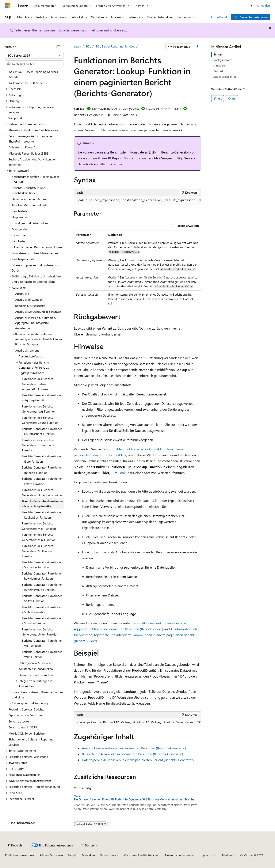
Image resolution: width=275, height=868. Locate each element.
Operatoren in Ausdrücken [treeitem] (36, 675)
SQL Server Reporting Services (115, 46)
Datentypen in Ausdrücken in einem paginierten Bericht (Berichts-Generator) (138, 760)
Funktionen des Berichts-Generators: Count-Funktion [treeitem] (40, 420)
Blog (71, 855)
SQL (88, 46)
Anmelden (263, 5)
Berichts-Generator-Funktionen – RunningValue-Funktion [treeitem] (42, 587)
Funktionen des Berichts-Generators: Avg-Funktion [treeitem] (39, 409)
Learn (77, 46)
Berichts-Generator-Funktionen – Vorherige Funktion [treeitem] (42, 565)
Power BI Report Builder (116, 158)
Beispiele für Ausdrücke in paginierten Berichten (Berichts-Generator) (132, 754)
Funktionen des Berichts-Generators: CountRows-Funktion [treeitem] (38, 445)
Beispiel (218, 71)
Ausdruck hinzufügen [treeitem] (29, 300)
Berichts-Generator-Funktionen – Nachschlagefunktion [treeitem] (42, 504)
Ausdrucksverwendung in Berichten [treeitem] (38, 312)
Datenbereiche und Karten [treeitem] (29, 199)
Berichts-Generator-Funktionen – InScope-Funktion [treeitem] (42, 470)
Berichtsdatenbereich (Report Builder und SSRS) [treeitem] (35, 179)
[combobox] (34, 56)
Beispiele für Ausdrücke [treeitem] (30, 306)
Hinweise (219, 65)
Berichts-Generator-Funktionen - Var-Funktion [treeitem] (42, 643)
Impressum (207, 855)
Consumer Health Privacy (140, 855)
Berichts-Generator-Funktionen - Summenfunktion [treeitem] (42, 621)
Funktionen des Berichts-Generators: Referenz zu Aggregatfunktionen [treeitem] (38, 384)
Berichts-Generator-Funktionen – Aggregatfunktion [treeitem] (42, 398)
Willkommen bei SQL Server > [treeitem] (28, 83)
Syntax (218, 54)
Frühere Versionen (51, 855)
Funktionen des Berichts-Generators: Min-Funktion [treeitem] (39, 537)
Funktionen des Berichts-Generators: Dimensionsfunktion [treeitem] (43, 492)
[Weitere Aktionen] (197, 47)
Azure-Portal (219, 17)
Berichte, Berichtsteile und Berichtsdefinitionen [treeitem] (29, 190)
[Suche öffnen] (251, 6)
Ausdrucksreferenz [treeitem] (30, 356)
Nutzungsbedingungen (180, 855)
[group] (138, 201)
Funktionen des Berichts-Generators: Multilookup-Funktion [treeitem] (38, 551)
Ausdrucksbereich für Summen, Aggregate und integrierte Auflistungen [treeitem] (35, 323)
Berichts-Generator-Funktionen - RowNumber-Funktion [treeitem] (42, 576)
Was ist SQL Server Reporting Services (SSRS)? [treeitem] (33, 74)
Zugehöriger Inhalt (225, 77)
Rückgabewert (223, 60)
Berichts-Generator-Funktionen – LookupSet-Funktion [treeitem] (42, 515)
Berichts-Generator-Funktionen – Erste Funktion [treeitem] (42, 459)
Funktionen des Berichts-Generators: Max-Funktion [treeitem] (39, 526)
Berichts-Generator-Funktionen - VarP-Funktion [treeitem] (42, 654)
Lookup (124, 473)
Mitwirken (88, 855)
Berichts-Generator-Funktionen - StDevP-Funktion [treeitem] (42, 610)
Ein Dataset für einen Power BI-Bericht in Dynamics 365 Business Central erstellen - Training (135, 799)
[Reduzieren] (58, 47)
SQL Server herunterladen (251, 17)
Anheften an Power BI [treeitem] (22, 147)
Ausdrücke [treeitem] (22, 294)
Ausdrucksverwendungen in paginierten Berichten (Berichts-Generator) (134, 748)
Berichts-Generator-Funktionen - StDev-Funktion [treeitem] (42, 598)
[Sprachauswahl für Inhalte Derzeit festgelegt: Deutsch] (15, 845)
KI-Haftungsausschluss (20, 855)
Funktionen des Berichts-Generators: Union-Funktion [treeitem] (40, 632)
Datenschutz (108, 855)
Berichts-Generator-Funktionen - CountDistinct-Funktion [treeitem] (42, 431)
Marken (227, 855)
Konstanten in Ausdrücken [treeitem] (36, 669)
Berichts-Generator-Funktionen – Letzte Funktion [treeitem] (42, 481)
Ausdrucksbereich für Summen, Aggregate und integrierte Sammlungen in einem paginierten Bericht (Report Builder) (135, 635)
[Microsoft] (8, 6)
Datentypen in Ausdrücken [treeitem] (36, 663)
